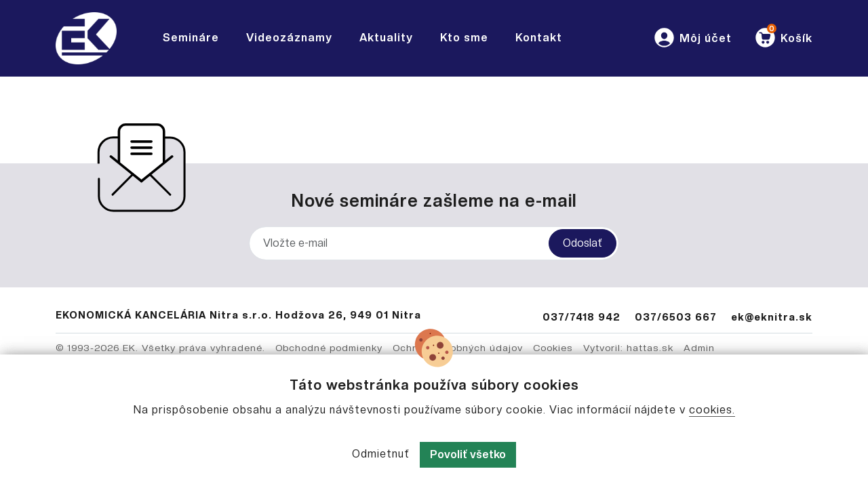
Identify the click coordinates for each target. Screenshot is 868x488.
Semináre (191, 38)
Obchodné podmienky (329, 348)
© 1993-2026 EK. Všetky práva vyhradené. (160, 348)
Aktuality (386, 38)
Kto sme (464, 38)
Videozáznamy (289, 38)
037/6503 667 (676, 317)
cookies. (712, 410)
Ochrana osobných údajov (458, 348)
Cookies (553, 348)
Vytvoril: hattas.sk (628, 348)
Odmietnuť (381, 454)
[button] (692, 38)
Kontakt (539, 38)
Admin (699, 348)
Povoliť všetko (468, 454)
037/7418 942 (581, 317)
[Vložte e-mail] (434, 243)
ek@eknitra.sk (772, 317)
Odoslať (583, 243)
